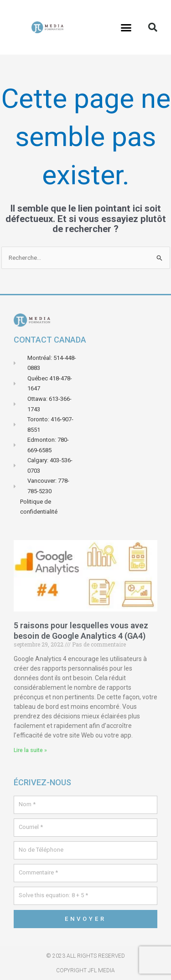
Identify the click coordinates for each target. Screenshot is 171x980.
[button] (126, 27)
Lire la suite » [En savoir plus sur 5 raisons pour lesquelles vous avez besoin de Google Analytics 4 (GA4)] (30, 750)
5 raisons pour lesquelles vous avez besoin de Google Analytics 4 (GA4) (81, 631)
